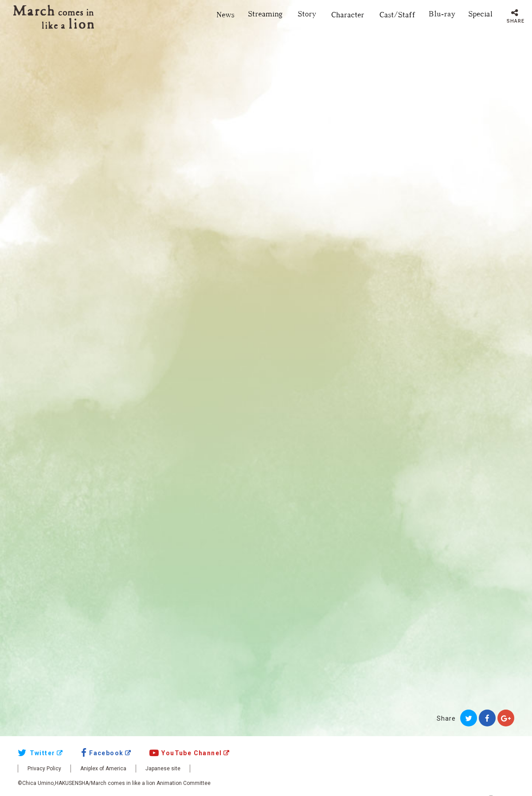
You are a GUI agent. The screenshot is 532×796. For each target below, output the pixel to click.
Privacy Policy (44, 769)
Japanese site (163, 769)
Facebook (102, 753)
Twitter (36, 753)
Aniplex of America (103, 769)
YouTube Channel (186, 753)
